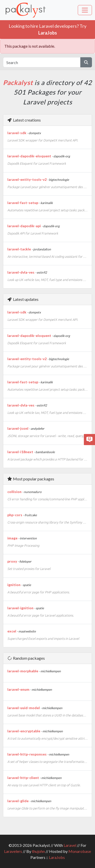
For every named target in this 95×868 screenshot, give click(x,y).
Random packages (26, 658)
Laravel (70, 845)
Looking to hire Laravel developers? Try (48, 29)
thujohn (38, 851)
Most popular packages (31, 479)
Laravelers (13, 851)
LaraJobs (57, 857)
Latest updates (23, 299)
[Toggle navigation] (85, 10)
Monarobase (80, 851)
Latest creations (24, 120)
